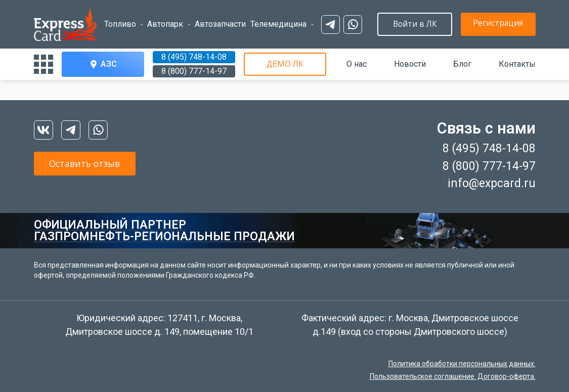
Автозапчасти (210, 18)
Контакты (517, 64)
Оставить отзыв (95, 165)
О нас (357, 64)
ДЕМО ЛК (285, 64)
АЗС (103, 64)
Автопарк (160, 18)
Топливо (120, 18)
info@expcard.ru (492, 183)
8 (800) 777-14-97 (194, 71)
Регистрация (403, 23)
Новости (410, 64)
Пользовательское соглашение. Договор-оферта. (453, 376)
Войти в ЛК (494, 24)
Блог (462, 64)
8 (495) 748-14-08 (194, 57)
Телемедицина (264, 18)
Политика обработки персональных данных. (462, 364)
